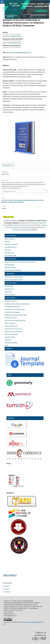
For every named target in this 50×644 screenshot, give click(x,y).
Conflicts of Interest (11, 318)
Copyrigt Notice (9, 253)
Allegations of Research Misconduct (16, 315)
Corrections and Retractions (13, 332)
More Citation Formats (9, 191)
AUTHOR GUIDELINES (11, 334)
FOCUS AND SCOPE (11, 256)
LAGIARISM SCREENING (13, 307)
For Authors (6, 589)
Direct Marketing (10, 295)
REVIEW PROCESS (10, 268)
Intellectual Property (11, 326)
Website (7, 242)
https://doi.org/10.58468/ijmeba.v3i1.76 (18, 52)
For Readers (6, 586)
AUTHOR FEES (9, 286)
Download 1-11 (9, 165)
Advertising (8, 292)
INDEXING (8, 340)
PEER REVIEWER (10, 265)
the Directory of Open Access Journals (24, 225)
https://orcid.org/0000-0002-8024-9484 (12, 36)
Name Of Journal (10, 239)
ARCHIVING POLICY (11, 247)
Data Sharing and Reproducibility (15, 320)
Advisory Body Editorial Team (14, 280)
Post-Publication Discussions (13, 329)
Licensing (8, 250)
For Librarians (7, 592)
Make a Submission (10, 575)
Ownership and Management (14, 277)
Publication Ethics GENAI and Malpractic (17, 304)
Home (4, 7)
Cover (6, 345)
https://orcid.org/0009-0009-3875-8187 (12, 43)
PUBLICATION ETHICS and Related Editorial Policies (21, 262)
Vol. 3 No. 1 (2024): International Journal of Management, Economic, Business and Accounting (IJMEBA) (24, 10)
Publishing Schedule (11, 244)
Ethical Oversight (10, 323)
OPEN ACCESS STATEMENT (13, 270)
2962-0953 (11, 217)
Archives (11, 7)
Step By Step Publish (11, 343)
